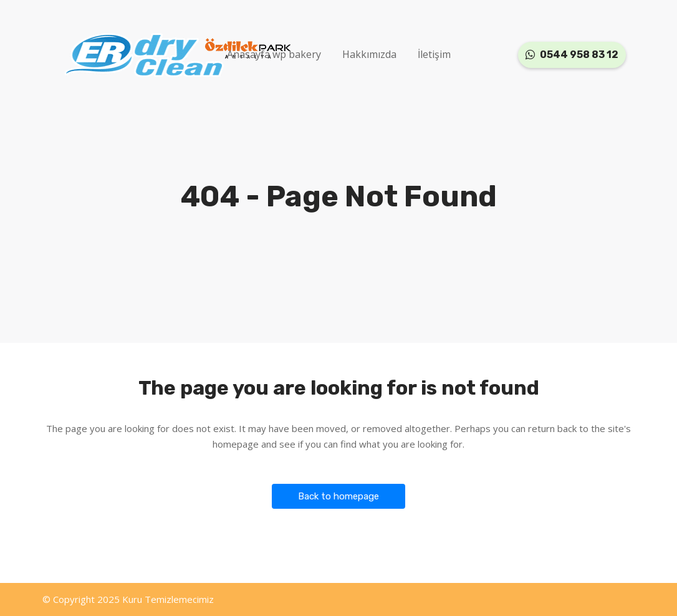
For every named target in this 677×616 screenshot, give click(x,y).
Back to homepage (338, 496)
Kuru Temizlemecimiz (168, 599)
